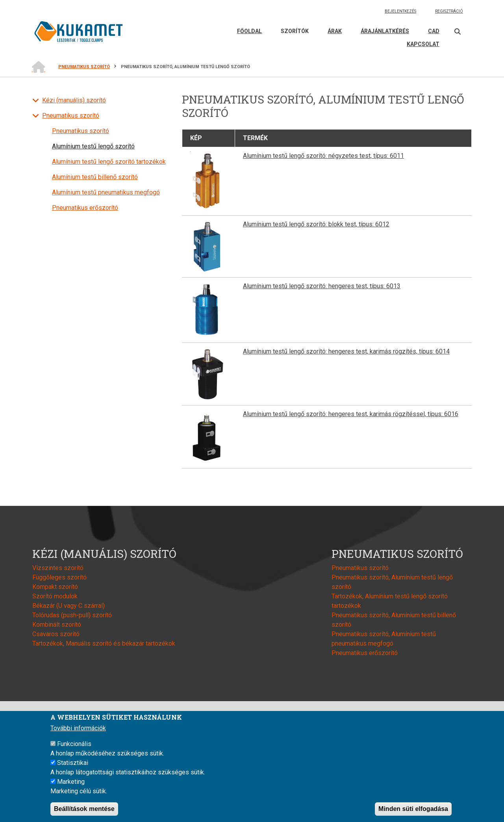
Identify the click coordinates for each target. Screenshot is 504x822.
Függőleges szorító (59, 577)
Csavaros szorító (56, 634)
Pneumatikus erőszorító (85, 208)
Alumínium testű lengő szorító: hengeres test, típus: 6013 (322, 286)
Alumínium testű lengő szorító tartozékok (109, 162)
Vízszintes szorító (58, 568)
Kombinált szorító (57, 625)
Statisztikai (73, 764)
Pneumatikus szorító (71, 116)
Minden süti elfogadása (413, 810)
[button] (208, 181)
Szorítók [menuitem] (295, 31)
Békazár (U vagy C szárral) (69, 606)
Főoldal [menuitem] (249, 31)
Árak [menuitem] (335, 31)
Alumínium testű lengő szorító (93, 146)
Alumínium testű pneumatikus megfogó (106, 192)
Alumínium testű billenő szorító (95, 177)
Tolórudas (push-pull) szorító (72, 615)
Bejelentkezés (400, 11)
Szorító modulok (55, 596)
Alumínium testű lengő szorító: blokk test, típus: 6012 (316, 224)
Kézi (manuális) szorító (74, 100)
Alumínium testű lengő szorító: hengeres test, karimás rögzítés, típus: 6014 (346, 351)
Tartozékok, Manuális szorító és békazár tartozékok (104, 643)
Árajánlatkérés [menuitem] (385, 31)
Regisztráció (449, 11)
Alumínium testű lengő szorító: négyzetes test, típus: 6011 (323, 156)
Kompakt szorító (55, 587)
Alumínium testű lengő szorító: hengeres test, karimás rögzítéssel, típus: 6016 (351, 414)
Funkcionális (74, 745)
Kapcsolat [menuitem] (423, 44)
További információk (78, 730)
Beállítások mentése (84, 810)
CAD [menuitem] (434, 31)
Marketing (71, 783)
